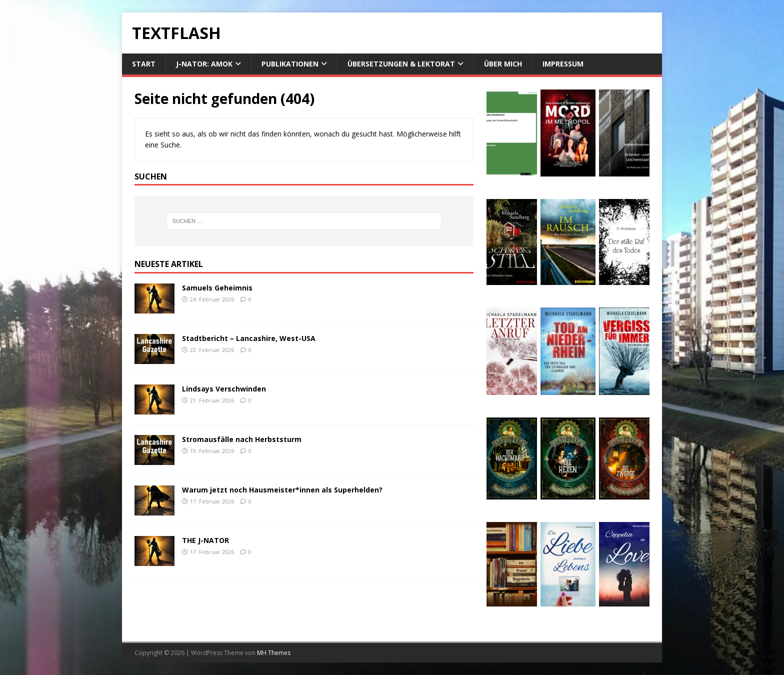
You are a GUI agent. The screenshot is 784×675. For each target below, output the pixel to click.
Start (144, 64)
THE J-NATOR (205, 540)
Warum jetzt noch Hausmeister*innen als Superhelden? (282, 490)
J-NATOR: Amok (204, 64)
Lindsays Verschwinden (224, 389)
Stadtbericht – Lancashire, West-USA (249, 338)
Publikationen (290, 64)
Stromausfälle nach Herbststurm (242, 439)
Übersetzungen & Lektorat (401, 64)
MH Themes (274, 653)
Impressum (563, 64)
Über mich (503, 64)
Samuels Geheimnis (217, 288)
